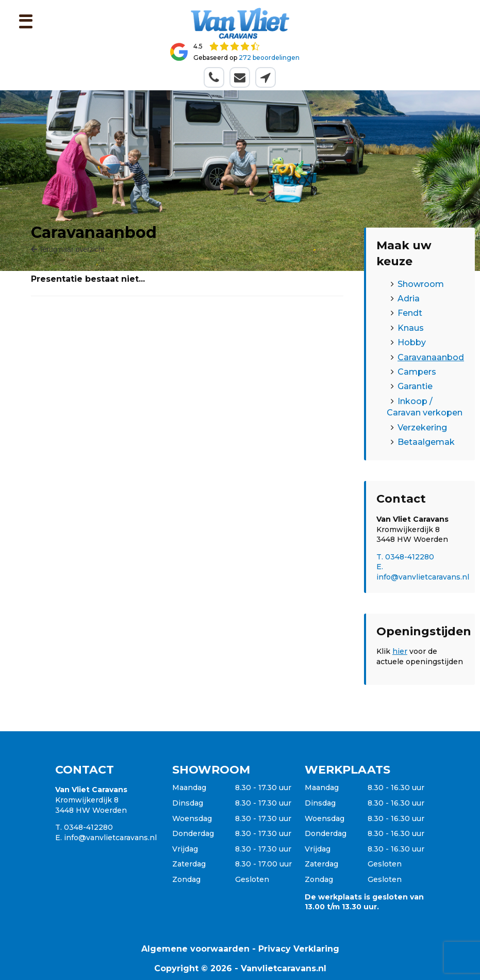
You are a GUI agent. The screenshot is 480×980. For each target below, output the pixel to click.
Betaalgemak (426, 442)
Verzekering (422, 428)
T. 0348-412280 (405, 557)
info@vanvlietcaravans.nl (110, 838)
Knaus (411, 328)
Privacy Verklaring (299, 949)
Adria (409, 299)
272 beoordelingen (269, 58)
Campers (417, 372)
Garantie (415, 386)
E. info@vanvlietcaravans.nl (423, 572)
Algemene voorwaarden (195, 949)
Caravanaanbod (431, 357)
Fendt (410, 313)
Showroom (421, 284)
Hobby (412, 342)
